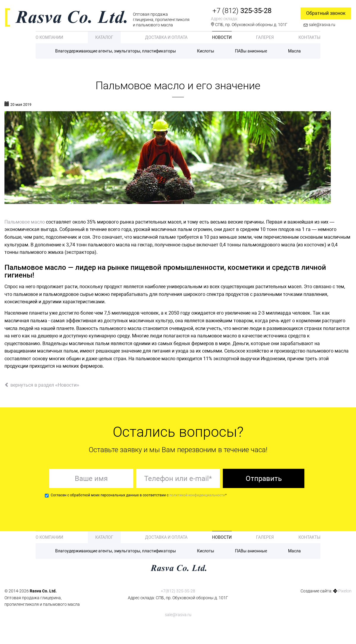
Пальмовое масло (25, 222)
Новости (222, 37)
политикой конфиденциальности (197, 495)
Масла (294, 51)
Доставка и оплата (166, 37)
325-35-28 (242, 11)
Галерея (265, 37)
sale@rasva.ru (322, 25)
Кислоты (206, 51)
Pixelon (345, 591)
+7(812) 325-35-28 (178, 591)
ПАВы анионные (251, 51)
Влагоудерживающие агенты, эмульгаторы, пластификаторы (116, 51)
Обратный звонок (326, 13)
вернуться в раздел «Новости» (42, 385)
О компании (49, 37)
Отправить (264, 479)
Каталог (104, 37)
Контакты (309, 37)
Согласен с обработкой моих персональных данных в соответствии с (136, 495)
